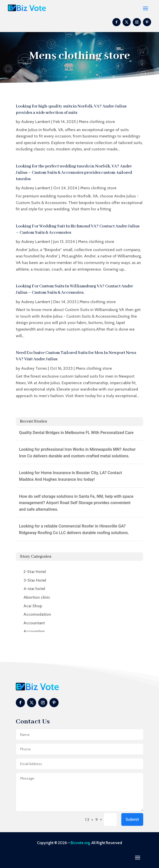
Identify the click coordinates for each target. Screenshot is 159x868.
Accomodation (37, 614)
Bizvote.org (80, 843)
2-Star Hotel (35, 572)
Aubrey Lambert (36, 122)
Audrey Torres (34, 368)
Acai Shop (33, 606)
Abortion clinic (37, 597)
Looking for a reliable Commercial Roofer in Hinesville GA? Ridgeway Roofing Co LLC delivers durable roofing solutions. (74, 529)
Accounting (34, 631)
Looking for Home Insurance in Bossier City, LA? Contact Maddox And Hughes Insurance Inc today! (70, 476)
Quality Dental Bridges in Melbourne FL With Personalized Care (76, 433)
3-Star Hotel (35, 580)
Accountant (34, 623)
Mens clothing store (97, 122)
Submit (132, 819)
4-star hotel (34, 589)
